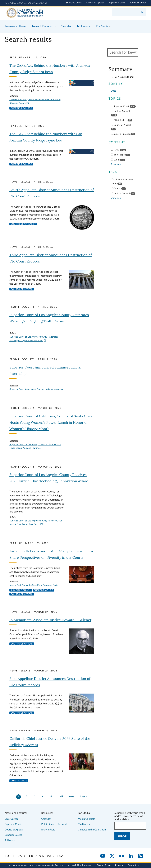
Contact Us (133, 865)
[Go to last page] (84, 797)
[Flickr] (122, 856)
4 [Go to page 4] (43, 797)
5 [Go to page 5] (51, 797)
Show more (116, 164)
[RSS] (140, 856)
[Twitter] (112, 856)
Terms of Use (104, 865)
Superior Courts (117, 3)
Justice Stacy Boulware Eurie (43, 585)
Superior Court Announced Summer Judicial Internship (36, 389)
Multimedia (84, 824)
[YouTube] (103, 856)
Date (113, 91)
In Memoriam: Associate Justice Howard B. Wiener (50, 620)
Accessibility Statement (80, 865)
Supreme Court (74, 3)
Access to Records (54, 865)
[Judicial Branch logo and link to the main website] (26, 3)
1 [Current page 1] (19, 797)
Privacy (119, 865)
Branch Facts (48, 830)
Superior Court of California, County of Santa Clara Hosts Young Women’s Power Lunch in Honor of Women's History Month (51, 423)
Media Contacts (86, 819)
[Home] (40, 13)
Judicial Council (138, 3)
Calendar (46, 819)
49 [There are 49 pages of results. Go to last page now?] (62, 797)
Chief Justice (19, 781)
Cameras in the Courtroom (92, 830)
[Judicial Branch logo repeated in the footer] (25, 866)
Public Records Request (54, 824)
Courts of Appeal (95, 3)
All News (10, 840)
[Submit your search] (142, 12)
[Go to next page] (72, 797)
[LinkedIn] (131, 856)
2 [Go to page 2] (27, 797)
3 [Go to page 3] (35, 797)
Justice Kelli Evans (19, 585)
